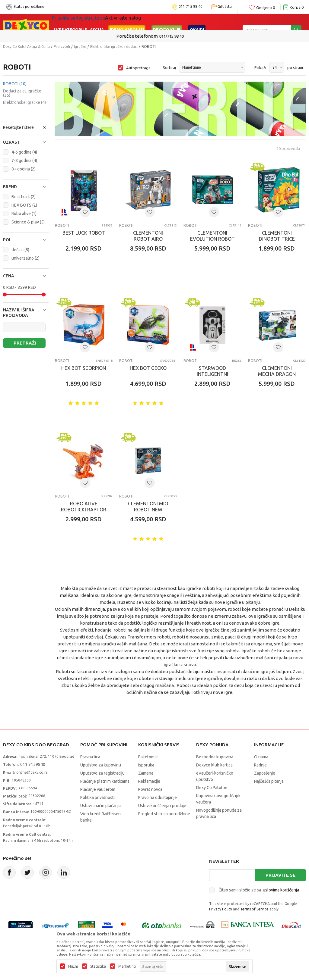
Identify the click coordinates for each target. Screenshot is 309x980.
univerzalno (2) (25, 258)
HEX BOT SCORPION (84, 368)
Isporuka (146, 765)
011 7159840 (33, 764)
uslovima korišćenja (281, 890)
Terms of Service (254, 909)
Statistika (98, 966)
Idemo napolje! (127, 22)
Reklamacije (149, 781)
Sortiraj (169, 67)
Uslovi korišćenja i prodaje (162, 806)
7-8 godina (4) (24, 161)
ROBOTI (15, 84)
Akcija (97, 22)
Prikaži (260, 67)
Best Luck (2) (24, 197)
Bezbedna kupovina (215, 757)
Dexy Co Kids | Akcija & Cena (26, 47)
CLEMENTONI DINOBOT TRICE (277, 236)
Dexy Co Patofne (212, 788)
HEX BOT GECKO (148, 368)
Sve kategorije (70, 22)
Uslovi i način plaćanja (100, 806)
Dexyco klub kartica (214, 765)
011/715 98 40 (176, 36)
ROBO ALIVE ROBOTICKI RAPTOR (84, 507)
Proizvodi (62, 47)
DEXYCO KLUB (167, 22)
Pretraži (25, 343)
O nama (261, 757)
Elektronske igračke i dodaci (114, 47)
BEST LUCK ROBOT (84, 233)
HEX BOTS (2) (24, 205)
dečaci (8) (20, 250)
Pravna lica (90, 757)
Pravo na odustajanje (158, 797)
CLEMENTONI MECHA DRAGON (277, 371)
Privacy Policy (221, 909)
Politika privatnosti (97, 797)
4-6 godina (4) (24, 152)
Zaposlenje (265, 773)
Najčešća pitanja (269, 781)
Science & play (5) (28, 222)
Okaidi (197, 22)
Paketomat (148, 757)
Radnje (260, 765)
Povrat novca (150, 789)
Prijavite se (280, 875)
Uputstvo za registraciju (102, 773)
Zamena (146, 773)
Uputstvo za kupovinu (101, 765)
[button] (26, 142)
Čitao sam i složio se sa (259, 890)
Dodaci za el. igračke (22, 93)
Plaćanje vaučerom (98, 789)
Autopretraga (138, 68)
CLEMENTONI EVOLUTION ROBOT (212, 236)
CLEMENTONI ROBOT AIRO (148, 236)
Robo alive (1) (24, 214)
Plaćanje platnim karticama (105, 781)
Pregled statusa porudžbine (164, 814)
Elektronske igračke (24, 102)
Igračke (80, 47)
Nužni (73, 966)
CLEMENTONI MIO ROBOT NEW (148, 507)
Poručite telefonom (142, 36)
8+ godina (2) (24, 169)
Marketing (127, 966)
